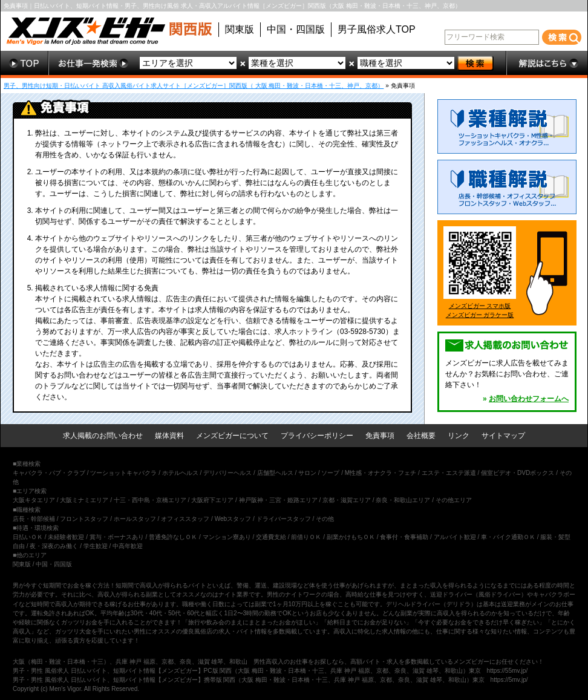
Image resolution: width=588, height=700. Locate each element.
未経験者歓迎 (66, 537)
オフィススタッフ (185, 519)
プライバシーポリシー (317, 436)
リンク (459, 436)
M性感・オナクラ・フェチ (381, 473)
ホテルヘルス (180, 473)
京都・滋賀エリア (347, 500)
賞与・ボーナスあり (117, 537)
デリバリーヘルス (227, 473)
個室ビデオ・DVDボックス (518, 473)
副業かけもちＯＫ (351, 537)
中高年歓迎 (128, 546)
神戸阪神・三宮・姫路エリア (278, 500)
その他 (325, 519)
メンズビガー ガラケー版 (480, 315)
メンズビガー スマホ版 (480, 306)
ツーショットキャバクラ (123, 473)
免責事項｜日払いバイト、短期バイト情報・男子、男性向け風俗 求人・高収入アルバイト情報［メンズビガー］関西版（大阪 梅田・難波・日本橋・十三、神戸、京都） (232, 6)
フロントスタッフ (84, 519)
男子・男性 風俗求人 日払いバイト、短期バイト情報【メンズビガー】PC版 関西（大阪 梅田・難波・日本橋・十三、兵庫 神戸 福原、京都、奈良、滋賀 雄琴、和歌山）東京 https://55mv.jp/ (270, 671)
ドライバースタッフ (284, 519)
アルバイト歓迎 (455, 537)
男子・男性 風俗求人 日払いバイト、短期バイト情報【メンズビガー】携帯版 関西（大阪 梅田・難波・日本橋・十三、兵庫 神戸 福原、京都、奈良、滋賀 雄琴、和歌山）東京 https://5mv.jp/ (270, 680)
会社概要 (421, 436)
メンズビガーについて (232, 436)
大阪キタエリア (34, 500)
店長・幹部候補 (34, 519)
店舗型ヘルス (275, 473)
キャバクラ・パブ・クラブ (49, 473)
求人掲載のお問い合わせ (103, 436)
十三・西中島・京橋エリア (150, 500)
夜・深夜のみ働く (54, 546)
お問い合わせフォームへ (529, 399)
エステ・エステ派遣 (449, 473)
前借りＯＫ (306, 537)
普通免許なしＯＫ (173, 537)
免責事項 (380, 436)
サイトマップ (503, 436)
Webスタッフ (233, 519)
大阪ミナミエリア (84, 500)
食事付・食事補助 (404, 537)
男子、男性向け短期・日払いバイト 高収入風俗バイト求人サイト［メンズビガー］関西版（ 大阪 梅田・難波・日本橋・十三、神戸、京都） (194, 86)
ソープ (330, 473)
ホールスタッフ (135, 519)
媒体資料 (169, 436)
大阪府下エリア (212, 500)
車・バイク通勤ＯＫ (508, 537)
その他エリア (454, 500)
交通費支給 (271, 537)
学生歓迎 (96, 546)
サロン (307, 473)
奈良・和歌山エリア (403, 500)
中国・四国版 (296, 29)
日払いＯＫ (28, 537)
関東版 (240, 29)
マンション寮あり (227, 537)
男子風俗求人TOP (377, 29)
